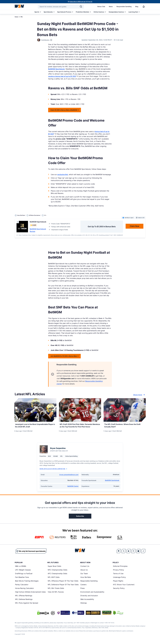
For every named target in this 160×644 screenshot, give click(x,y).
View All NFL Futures (56, 594)
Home (16, 17)
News (111, 6)
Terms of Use (118, 576)
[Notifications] (144, 7)
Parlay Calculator (22, 587)
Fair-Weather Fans (22, 580)
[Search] (81, 7)
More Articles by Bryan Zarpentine (53, 471)
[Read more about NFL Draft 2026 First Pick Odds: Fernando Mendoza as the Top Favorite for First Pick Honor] (80, 427)
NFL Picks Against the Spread (27, 605)
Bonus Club (101, 6)
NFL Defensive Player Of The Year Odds (63, 587)
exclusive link (63, 174)
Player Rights (118, 583)
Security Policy (119, 591)
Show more (139, 395)
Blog (137, 6)
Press (82, 591)
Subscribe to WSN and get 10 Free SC (81, 2)
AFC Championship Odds (57, 576)
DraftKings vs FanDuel (24, 576)
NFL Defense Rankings (24, 602)
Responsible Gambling (124, 6)
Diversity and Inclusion (89, 598)
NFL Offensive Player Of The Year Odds (63, 583)
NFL (22, 17)
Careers (83, 587)
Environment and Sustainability (92, 594)
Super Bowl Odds (54, 569)
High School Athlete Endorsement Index (30, 594)
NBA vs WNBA (21, 569)
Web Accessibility (87, 602)
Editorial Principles (120, 569)
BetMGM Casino (73, 488)
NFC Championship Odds (57, 572)
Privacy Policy (119, 572)
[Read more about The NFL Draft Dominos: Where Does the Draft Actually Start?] (125, 426)
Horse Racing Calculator (24, 591)
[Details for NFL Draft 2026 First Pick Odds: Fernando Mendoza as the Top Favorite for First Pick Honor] (80, 410)
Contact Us (85, 569)
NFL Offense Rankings (24, 598)
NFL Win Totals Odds (56, 591)
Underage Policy (119, 580)
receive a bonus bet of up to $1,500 (62, 76)
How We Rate (86, 580)
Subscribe (80, 518)
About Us (84, 572)
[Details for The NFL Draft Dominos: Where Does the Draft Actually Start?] (125, 410)
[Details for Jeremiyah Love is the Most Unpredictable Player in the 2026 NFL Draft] (35, 410)
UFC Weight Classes (23, 572)
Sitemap (84, 605)
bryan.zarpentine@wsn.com (69, 477)
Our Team (84, 576)
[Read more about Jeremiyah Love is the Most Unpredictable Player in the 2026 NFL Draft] (35, 426)
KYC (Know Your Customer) (124, 587)
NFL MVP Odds (54, 580)
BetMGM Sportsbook (56, 69)
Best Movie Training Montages (27, 583)
